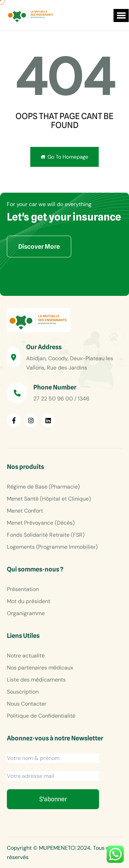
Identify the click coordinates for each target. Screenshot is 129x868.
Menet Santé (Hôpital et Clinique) (49, 499)
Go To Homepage (64, 157)
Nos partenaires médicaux (40, 668)
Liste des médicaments (36, 680)
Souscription (23, 692)
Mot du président (29, 601)
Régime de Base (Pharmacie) (43, 487)
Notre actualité (26, 656)
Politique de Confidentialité (41, 716)
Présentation (23, 589)
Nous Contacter (27, 704)
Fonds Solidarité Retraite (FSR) (46, 535)
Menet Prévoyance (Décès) (41, 523)
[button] (121, 15)
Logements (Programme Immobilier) (52, 547)
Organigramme (26, 613)
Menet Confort (25, 511)
